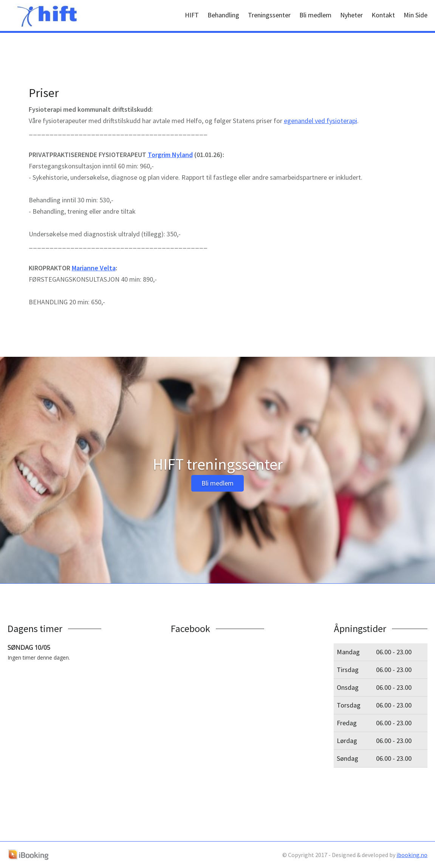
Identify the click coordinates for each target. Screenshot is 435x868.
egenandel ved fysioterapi (320, 121)
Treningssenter (269, 15)
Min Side (416, 15)
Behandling (223, 15)
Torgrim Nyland (170, 155)
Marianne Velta (94, 268)
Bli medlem (315, 15)
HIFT (192, 15)
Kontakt (383, 15)
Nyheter (351, 15)
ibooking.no (412, 855)
